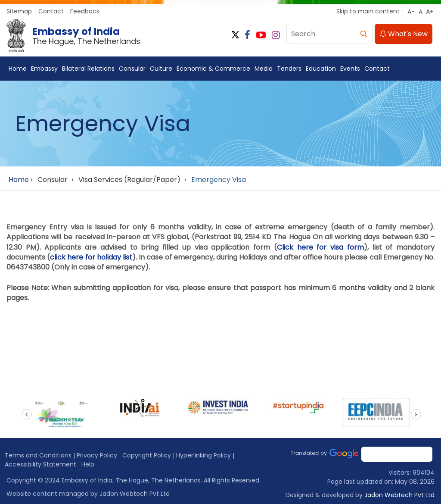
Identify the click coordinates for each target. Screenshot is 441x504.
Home (18, 69)
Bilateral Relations (88, 69)
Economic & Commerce (213, 69)
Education (321, 69)
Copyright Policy (147, 455)
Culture (161, 69)
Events (350, 69)
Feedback (85, 11)
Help (88, 464)
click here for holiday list (91, 257)
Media (264, 69)
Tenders (289, 69)
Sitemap (19, 11)
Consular (132, 69)
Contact (51, 11)
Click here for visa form (320, 247)
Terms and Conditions (38, 455)
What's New (404, 34)
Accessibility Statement (40, 464)
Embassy (44, 69)
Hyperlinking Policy (203, 455)
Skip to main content (368, 11)
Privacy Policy (97, 455)
